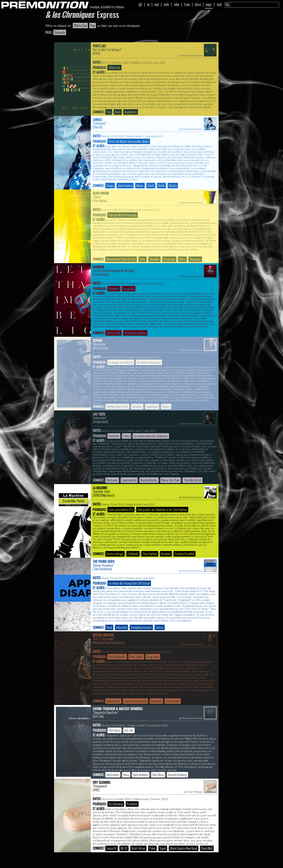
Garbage (98, 267)
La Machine (100, 488)
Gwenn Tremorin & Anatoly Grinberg (118, 709)
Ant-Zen (98, 716)
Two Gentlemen (102, 569)
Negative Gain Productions (109, 643)
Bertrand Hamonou (193, 55)
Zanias (97, 120)
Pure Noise (100, 201)
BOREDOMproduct (104, 495)
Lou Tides (99, 414)
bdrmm (97, 341)
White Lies (99, 46)
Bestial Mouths (103, 635)
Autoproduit (100, 422)
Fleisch (98, 127)
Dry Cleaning (102, 782)
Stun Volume (101, 274)
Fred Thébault (195, 792)
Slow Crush (101, 193)
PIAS (96, 53)
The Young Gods (104, 561)
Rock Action (100, 348)
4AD (96, 790)
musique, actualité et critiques (107, 7)
